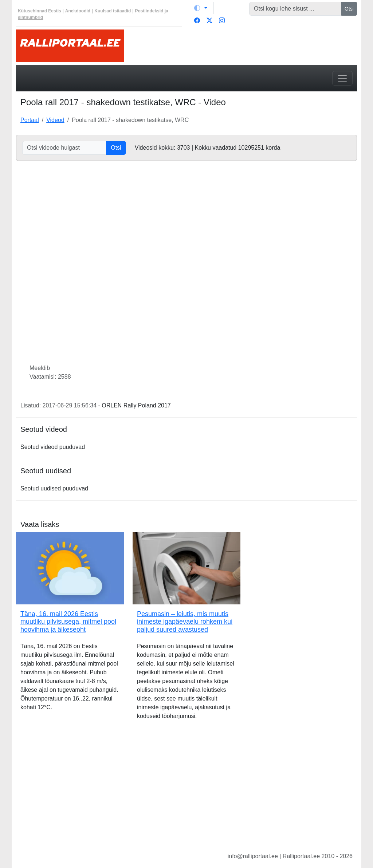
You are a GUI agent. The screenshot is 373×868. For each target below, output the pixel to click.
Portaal (30, 120)
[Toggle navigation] (342, 78)
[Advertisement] (186, 792)
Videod (55, 120)
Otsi (349, 9)
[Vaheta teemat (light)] (201, 8)
